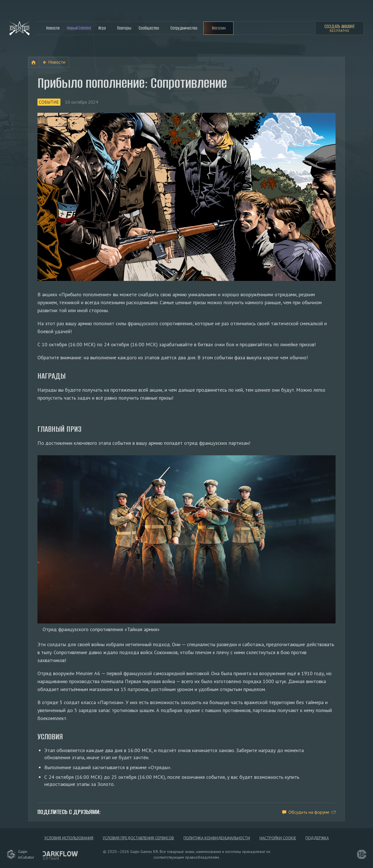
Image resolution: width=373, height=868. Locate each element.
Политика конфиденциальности (217, 838)
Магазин (219, 28)
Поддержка (317, 838)
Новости (53, 28)
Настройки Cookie (278, 838)
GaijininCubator (21, 854)
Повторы (124, 28)
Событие (49, 102)
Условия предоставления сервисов (138, 838)
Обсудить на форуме (309, 812)
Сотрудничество (184, 28)
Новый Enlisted (79, 28)
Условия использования (69, 838)
